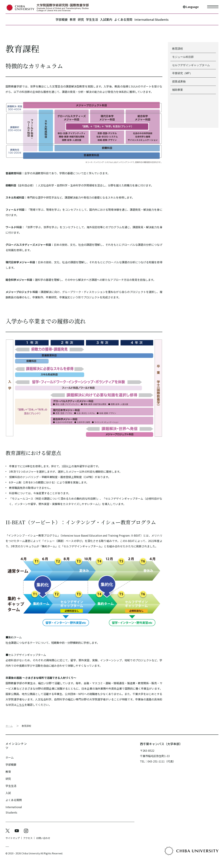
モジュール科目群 (183, 57)
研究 (76, 19)
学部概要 (46, 19)
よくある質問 (134, 19)
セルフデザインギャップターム (191, 65)
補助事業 (178, 90)
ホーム (9, 726)
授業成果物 (179, 82)
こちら (20, 705)
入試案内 (111, 19)
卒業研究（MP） (182, 73)
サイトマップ (13, 834)
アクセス (28, 834)
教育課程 (26, 726)
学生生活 (92, 19)
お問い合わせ (43, 834)
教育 (62, 19)
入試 (8, 789)
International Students (167, 19)
